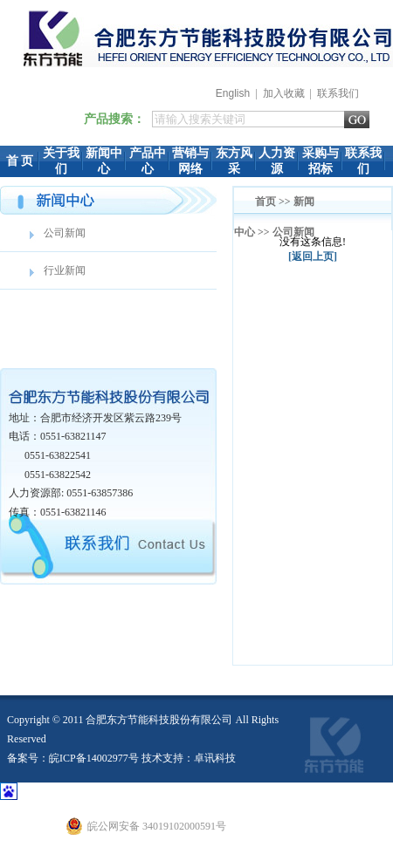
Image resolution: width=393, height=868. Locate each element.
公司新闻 (65, 233)
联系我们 (338, 93)
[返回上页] (313, 256)
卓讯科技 (215, 758)
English (233, 93)
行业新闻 (65, 270)
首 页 (20, 161)
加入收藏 (284, 93)
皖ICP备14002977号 (94, 758)
